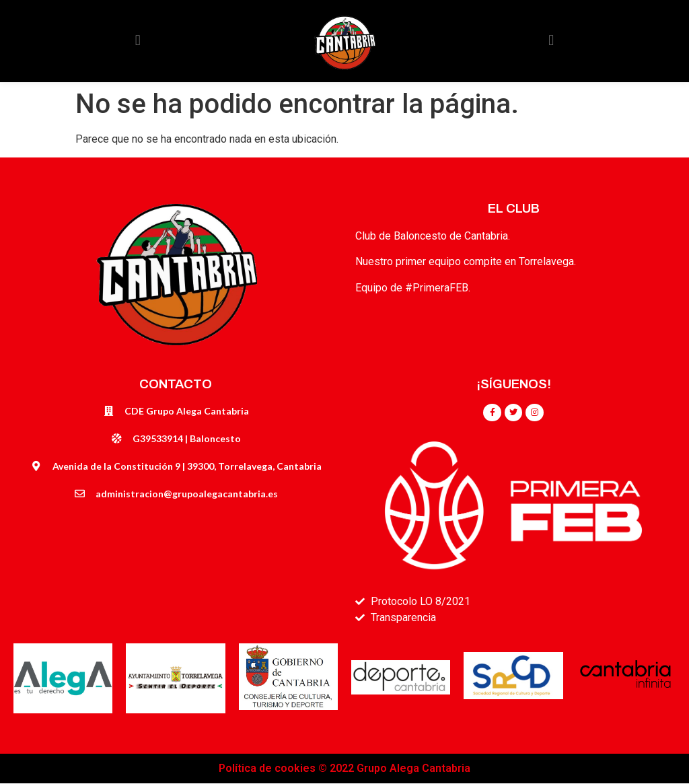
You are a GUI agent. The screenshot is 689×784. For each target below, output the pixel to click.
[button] (138, 41)
